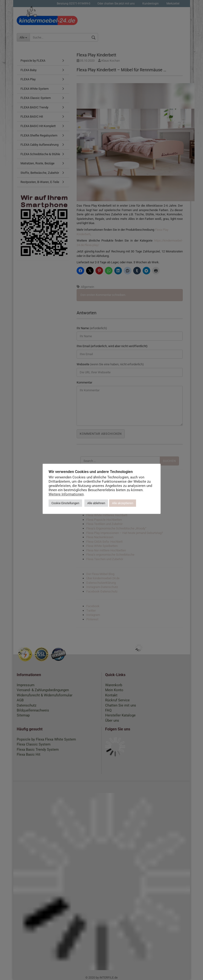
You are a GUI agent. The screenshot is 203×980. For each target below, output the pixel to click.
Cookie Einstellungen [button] (65, 503)
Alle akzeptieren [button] (123, 503)
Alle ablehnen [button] (96, 503)
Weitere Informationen (66, 494)
